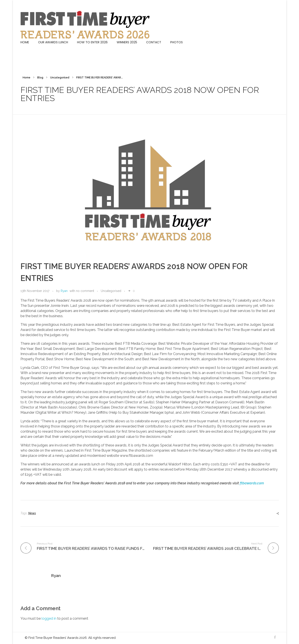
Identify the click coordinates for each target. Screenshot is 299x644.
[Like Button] (129, 291)
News (32, 513)
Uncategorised (60, 78)
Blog (40, 78)
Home (26, 78)
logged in (49, 618)
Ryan (64, 291)
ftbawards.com (252, 483)
